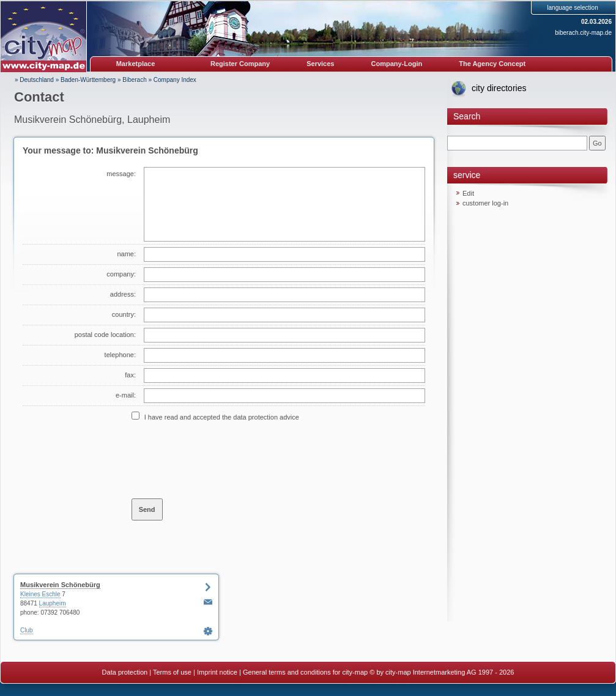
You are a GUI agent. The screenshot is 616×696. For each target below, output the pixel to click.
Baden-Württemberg (88, 80)
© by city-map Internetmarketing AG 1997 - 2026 (442, 672)
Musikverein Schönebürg (60, 585)
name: (126, 254)
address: (123, 294)
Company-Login (396, 64)
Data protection (125, 672)
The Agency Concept (492, 64)
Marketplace (136, 64)
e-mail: (126, 395)
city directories (499, 88)
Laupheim (53, 603)
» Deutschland (34, 80)
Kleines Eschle (40, 594)
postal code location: (105, 335)
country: (124, 314)
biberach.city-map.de (583, 33)
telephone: (120, 355)
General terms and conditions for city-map (305, 672)
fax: (130, 375)
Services (320, 64)
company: (121, 274)
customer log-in (485, 203)
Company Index (175, 80)
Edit (468, 193)
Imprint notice (217, 672)
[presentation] (225, 459)
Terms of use (172, 672)
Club (27, 630)
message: (121, 174)
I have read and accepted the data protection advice (222, 417)
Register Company (240, 64)
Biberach (134, 80)
